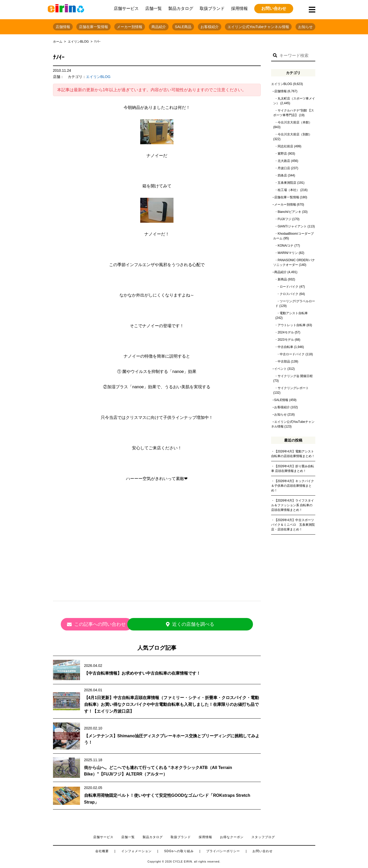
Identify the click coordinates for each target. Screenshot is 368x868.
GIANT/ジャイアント (292, 226)
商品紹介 (159, 27)
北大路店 (284, 161)
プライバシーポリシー (223, 848)
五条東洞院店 (287, 183)
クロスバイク (289, 294)
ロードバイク (289, 287)
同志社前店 (285, 146)
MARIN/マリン (288, 253)
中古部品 (284, 361)
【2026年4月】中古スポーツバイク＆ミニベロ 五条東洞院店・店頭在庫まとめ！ (293, 525)
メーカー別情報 (130, 27)
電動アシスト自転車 (294, 313)
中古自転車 (285, 347)
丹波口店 (284, 168)
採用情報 (239, 8)
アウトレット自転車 (292, 325)
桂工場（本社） (289, 190)
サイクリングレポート (293, 388)
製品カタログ (181, 8)
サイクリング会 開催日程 (295, 376)
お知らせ (305, 27)
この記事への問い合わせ (110, 624)
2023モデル (286, 340)
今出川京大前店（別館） (295, 134)
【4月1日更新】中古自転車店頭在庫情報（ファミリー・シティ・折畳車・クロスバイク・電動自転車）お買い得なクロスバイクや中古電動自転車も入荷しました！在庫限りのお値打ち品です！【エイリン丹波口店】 (172, 701)
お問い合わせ (274, 8)
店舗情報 (63, 27)
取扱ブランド (212, 8)
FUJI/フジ (285, 219)
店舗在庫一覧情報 (93, 27)
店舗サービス (126, 8)
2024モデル (286, 332)
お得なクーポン (232, 834)
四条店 (282, 175)
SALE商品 (183, 27)
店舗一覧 (153, 8)
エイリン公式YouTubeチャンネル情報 (258, 27)
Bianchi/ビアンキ (289, 212)
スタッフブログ (263, 834)
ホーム (58, 42)
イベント (280, 369)
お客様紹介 (210, 27)
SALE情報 (281, 400)
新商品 (282, 279)
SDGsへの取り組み (179, 848)
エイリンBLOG (78, 42)
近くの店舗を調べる (204, 624)
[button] (275, 56)
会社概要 (102, 848)
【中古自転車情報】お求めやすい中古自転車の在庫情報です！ (142, 670)
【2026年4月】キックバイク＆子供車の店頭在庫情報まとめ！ (293, 486)
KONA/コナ (286, 246)
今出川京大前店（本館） (295, 122)
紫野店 (282, 154)
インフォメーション (136, 848)
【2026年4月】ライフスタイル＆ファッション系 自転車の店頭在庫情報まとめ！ (293, 505)
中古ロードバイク (292, 354)
